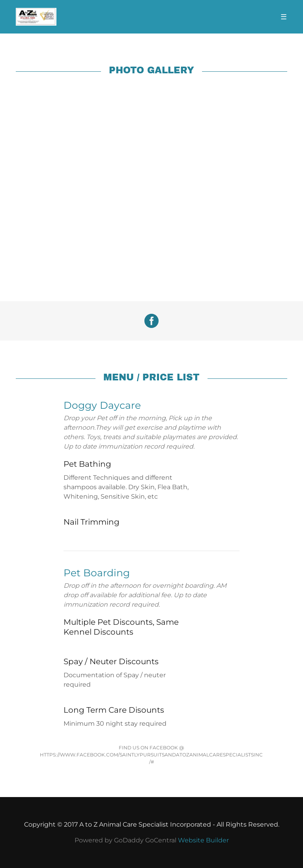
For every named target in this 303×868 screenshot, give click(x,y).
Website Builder (203, 840)
